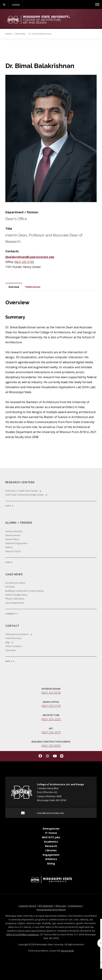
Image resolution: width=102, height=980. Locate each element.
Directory (20, 34)
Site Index (11, 650)
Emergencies (51, 829)
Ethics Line (61, 906)
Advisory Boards (14, 531)
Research (51, 846)
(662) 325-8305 (51, 746)
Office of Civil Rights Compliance (22, 935)
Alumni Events (13, 535)
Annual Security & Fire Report (51, 910)
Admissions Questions (19, 634)
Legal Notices (75, 906)
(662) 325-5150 (24, 262)
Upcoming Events (14, 603)
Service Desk (67, 951)
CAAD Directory (13, 638)
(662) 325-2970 (51, 732)
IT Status (51, 833)
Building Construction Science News (24, 591)
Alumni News (12, 539)
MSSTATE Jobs (51, 837)
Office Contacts (13, 646)
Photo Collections (15, 599)
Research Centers (20, 482)
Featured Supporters (16, 543)
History (9, 547)
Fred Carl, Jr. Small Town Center (23, 491)
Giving (51, 863)
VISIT (9, 506)
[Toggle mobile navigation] (97, 4)
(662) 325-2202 (51, 719)
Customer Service (27, 906)
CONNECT (12, 614)
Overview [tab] (14, 287)
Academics (51, 842)
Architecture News (15, 583)
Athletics (51, 859)
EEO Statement (46, 906)
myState (16, 5)
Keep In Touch (13, 551)
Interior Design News (16, 595)
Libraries (51, 850)
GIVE (9, 562)
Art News (10, 587)
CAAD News (14, 574)
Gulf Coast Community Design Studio (26, 495)
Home (9, 34)
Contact (12, 626)
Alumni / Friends (19, 523)
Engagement (51, 855)
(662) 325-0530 (51, 693)
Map (9, 642)
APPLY (10, 661)
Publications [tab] (33, 287)
